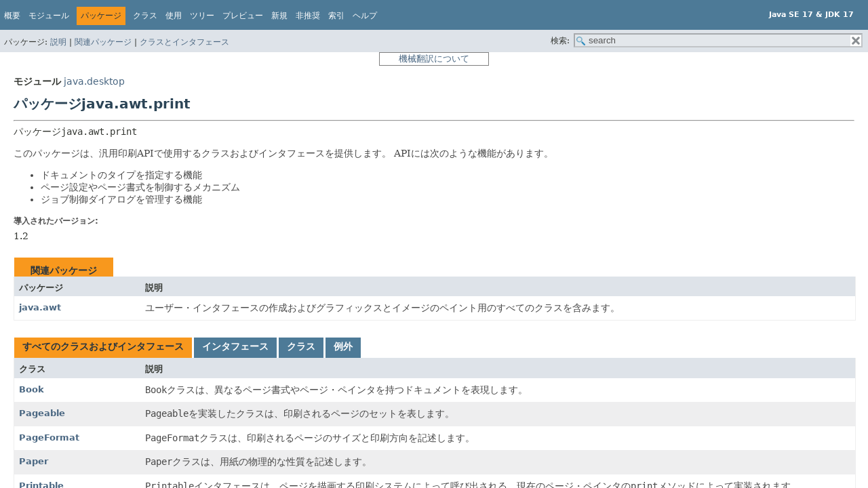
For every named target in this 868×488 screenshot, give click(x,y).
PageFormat (49, 438)
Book (32, 389)
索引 (336, 16)
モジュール (49, 16)
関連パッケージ (103, 42)
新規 (279, 16)
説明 (58, 42)
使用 (174, 16)
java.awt (40, 307)
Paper (34, 461)
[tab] (103, 348)
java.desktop (94, 81)
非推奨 (308, 16)
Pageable (42, 413)
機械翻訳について (434, 59)
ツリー (202, 16)
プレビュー (243, 16)
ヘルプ (365, 16)
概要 (12, 16)
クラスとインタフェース (184, 42)
